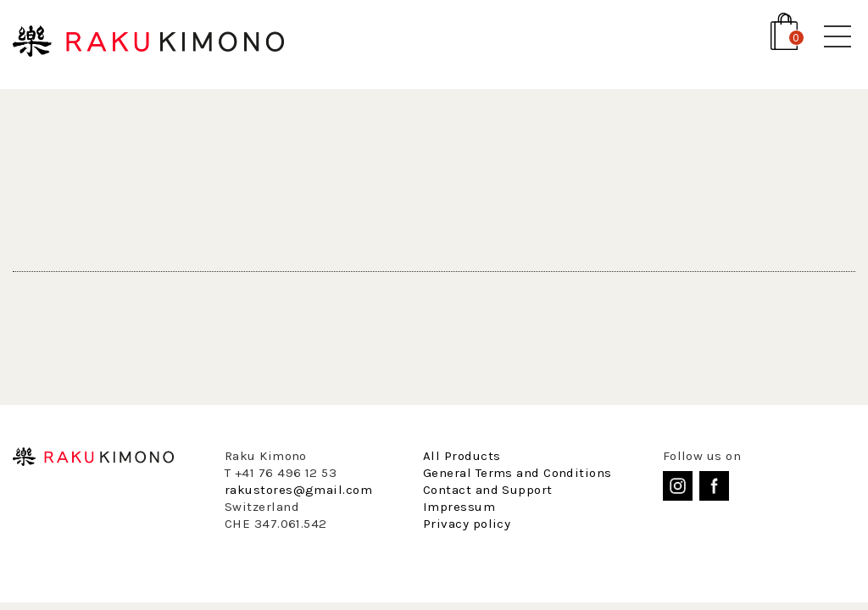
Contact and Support (488, 490)
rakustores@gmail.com (298, 490)
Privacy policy (467, 524)
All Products (462, 456)
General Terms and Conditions (517, 473)
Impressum (459, 507)
